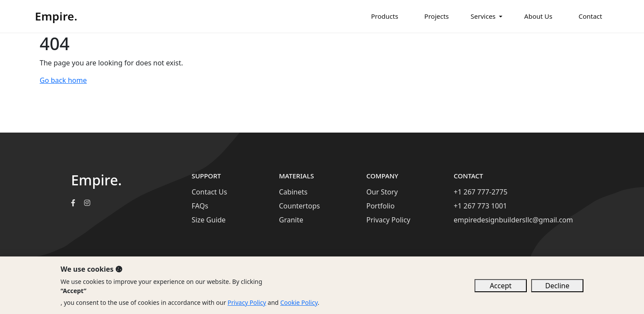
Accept (501, 286)
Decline (557, 286)
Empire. (56, 16)
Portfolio (381, 206)
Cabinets (293, 192)
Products (385, 16)
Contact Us (209, 192)
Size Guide (209, 220)
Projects (437, 16)
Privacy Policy (388, 220)
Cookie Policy (299, 302)
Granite (291, 220)
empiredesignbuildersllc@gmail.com (513, 220)
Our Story (382, 192)
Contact (590, 16)
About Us (538, 16)
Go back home (63, 80)
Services (483, 16)
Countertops (299, 206)
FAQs (200, 206)
